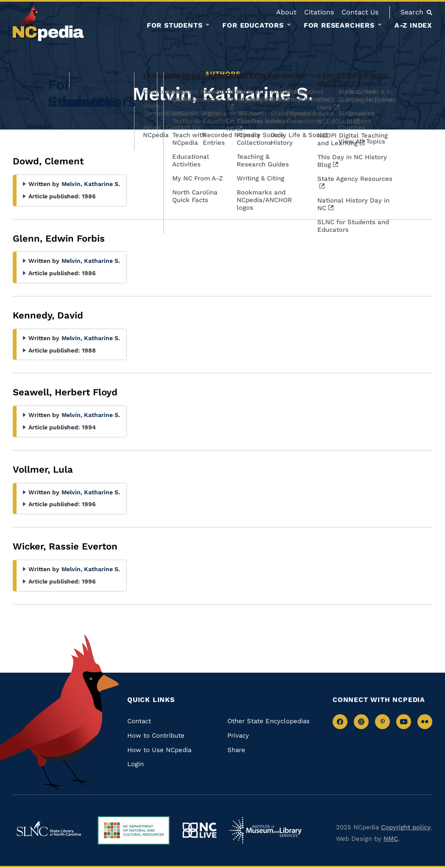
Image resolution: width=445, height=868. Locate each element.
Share (236, 750)
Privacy (238, 736)
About (286, 12)
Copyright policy (406, 827)
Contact (139, 721)
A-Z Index (413, 25)
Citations (319, 12)
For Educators (253, 25)
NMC (391, 839)
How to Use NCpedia (159, 750)
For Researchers (339, 25)
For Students (175, 25)
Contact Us (360, 12)
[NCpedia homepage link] (48, 23)
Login (136, 764)
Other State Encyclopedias (269, 721)
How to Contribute (156, 736)
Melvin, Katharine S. (91, 184)
